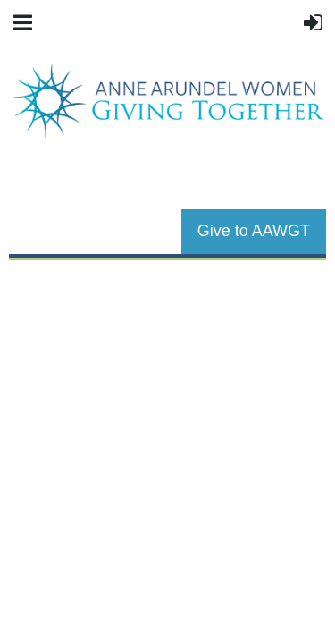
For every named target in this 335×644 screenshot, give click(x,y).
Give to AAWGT (254, 231)
